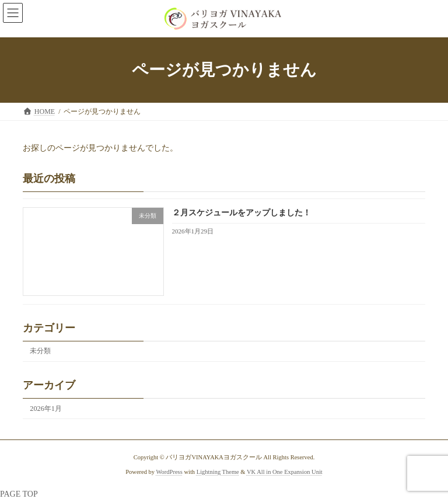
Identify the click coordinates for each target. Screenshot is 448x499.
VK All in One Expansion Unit (285, 472)
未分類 (40, 351)
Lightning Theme (218, 472)
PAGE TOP (19, 494)
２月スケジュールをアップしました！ (242, 213)
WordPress (169, 472)
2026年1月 (46, 408)
